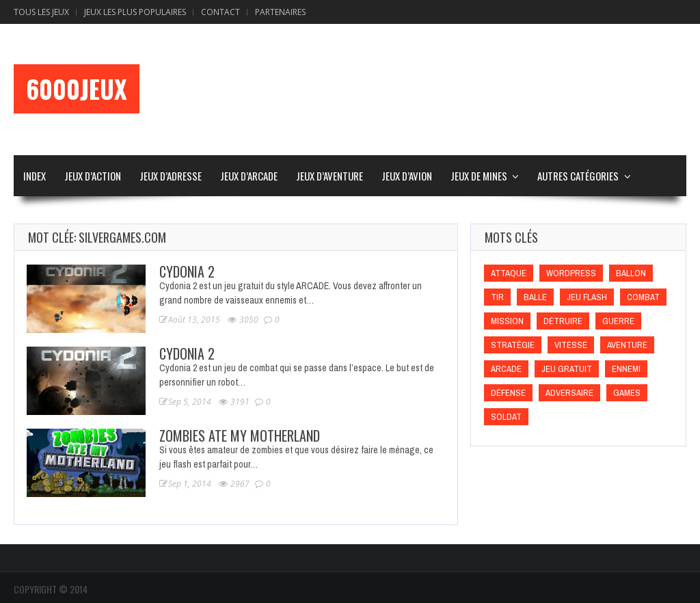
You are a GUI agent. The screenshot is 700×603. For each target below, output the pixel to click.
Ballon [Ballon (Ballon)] (631, 273)
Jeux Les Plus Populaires (135, 12)
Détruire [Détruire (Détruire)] (563, 321)
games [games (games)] (627, 393)
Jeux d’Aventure (329, 176)
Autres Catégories (578, 176)
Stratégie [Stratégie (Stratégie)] (513, 345)
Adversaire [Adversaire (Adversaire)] (569, 393)
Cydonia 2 (187, 271)
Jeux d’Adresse (171, 176)
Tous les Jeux (41, 12)
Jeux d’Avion (407, 176)
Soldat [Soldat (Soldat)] (506, 417)
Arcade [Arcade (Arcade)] (506, 369)
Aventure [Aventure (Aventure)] (627, 345)
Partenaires (280, 12)
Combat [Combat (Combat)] (643, 297)
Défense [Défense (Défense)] (508, 393)
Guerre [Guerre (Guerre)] (618, 321)
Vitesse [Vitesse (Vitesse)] (571, 345)
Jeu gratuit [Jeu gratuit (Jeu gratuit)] (567, 369)
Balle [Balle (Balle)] (535, 297)
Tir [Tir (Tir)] (497, 297)
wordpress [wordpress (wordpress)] (571, 273)
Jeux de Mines (479, 176)
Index (35, 176)
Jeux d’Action (93, 176)
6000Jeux (77, 89)
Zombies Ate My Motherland (240, 435)
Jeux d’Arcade (249, 176)
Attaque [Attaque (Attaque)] (509, 273)
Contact (220, 12)
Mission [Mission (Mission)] (507, 321)
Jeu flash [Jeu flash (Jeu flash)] (587, 297)
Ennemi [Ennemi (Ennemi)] (626, 369)
